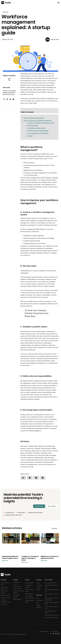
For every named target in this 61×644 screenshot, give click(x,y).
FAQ (37, 603)
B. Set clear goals (32, 125)
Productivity (5, 12)
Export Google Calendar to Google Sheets (52, 599)
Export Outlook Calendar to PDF (52, 608)
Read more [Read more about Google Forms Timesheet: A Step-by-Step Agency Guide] (25, 562)
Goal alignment (29, 594)
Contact (38, 590)
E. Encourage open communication (38, 133)
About (38, 583)
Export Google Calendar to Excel (52, 586)
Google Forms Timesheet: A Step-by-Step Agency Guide (30, 558)
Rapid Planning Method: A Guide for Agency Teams (10, 557)
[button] (59, 3)
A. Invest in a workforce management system (41, 123)
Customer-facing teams (5, 584)
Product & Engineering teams (6, 601)
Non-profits (4, 604)
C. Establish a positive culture (36, 128)
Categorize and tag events (52, 618)
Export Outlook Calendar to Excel (52, 603)
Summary (30, 136)
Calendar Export (29, 583)
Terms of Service (44, 631)
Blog (38, 598)
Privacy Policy (54, 631)
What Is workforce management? (34, 118)
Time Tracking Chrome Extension (30, 597)
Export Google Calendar (51, 583)
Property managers (6, 598)
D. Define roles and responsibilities (38, 131)
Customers (39, 585)
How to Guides (49, 580)
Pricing (38, 588)
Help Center (39, 600)
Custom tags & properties (29, 586)
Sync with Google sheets (30, 601)
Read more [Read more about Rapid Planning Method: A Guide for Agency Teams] (5, 560)
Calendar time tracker (17, 583)
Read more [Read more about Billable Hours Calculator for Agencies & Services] (44, 560)
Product (27, 580)
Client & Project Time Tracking (17, 587)
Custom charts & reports (29, 590)
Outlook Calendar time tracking (51, 612)
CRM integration (17, 599)
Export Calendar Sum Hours (52, 615)
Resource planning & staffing (19, 592)
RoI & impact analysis (17, 596)
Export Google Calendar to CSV (52, 590)
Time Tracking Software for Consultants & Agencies (4, 590)
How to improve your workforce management (38, 121)
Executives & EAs (5, 595)
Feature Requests (39, 606)
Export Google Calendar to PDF (52, 595)
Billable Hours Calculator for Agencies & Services (50, 557)
